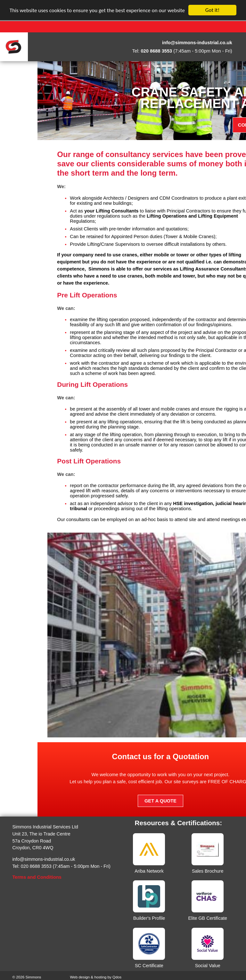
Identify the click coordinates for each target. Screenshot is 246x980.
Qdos (117, 977)
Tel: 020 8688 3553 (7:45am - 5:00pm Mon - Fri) (61, 866)
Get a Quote (201, 801)
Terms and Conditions (37, 877)
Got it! (212, 10)
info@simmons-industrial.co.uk (44, 859)
